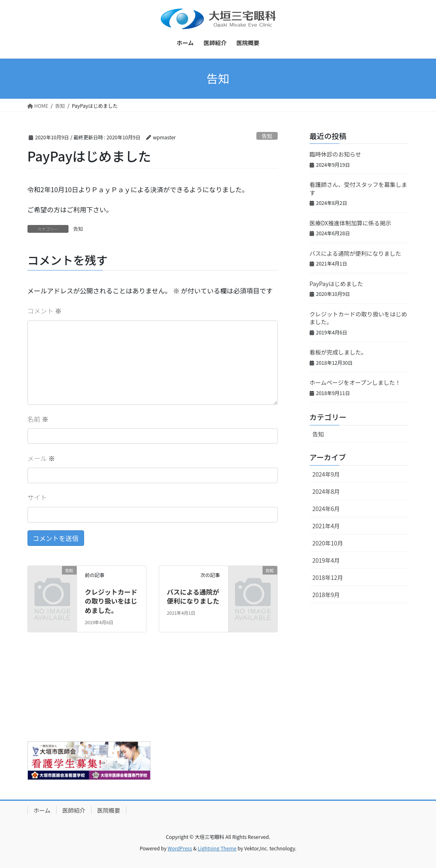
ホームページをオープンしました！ (355, 382)
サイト (37, 497)
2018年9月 (326, 595)
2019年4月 (326, 560)
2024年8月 (326, 491)
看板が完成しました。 (338, 352)
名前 (38, 419)
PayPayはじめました (337, 284)
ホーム (42, 810)
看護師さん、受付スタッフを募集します (358, 189)
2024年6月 (326, 509)
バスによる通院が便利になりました (193, 596)
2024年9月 (326, 474)
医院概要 (109, 810)
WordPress (180, 848)
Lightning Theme (217, 848)
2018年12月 (328, 577)
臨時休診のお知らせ (336, 154)
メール (41, 458)
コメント (45, 311)
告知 (267, 136)
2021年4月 (326, 526)
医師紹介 (74, 810)
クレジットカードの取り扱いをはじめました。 (111, 601)
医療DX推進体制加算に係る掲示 (350, 223)
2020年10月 (328, 543)
